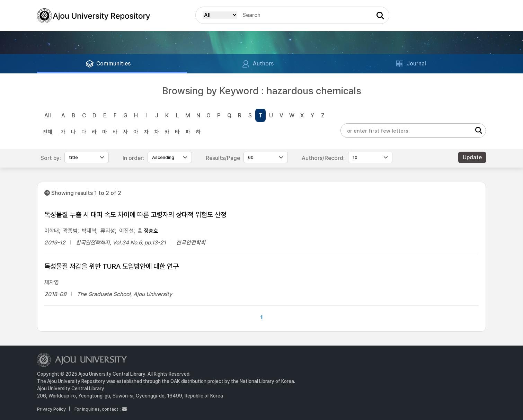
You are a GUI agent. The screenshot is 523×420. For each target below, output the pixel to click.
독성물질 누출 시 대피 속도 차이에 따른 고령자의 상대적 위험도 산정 (135, 215)
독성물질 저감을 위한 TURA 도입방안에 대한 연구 (112, 266)
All (48, 115)
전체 (47, 132)
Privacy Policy (51, 409)
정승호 (151, 231)
